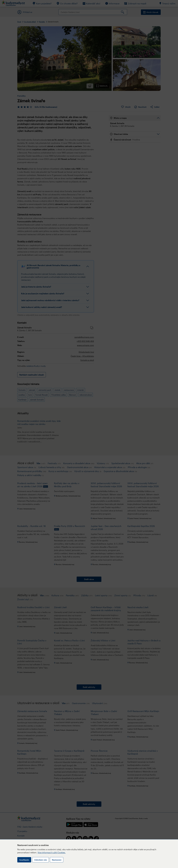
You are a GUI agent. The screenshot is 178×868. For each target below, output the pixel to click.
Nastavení (57, 860)
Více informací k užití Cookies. (52, 852)
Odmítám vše (41, 860)
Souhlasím (24, 860)
